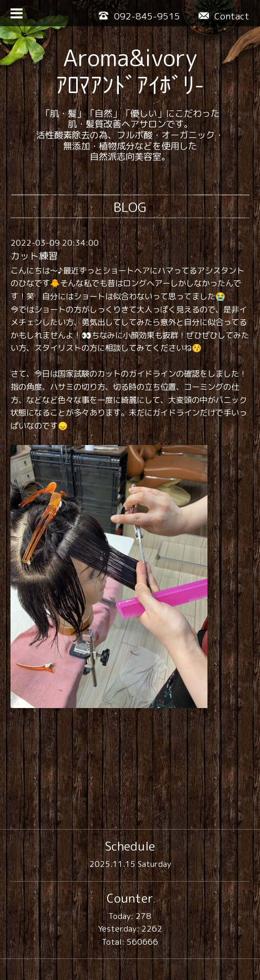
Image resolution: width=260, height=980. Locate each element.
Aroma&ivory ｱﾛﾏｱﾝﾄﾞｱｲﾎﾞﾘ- (130, 72)
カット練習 (34, 256)
